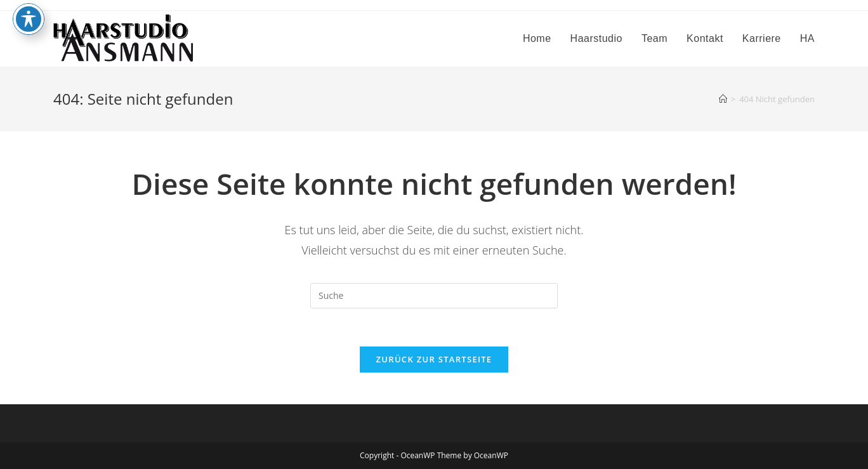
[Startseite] (723, 99)
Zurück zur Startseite (434, 359)
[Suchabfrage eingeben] (434, 296)
